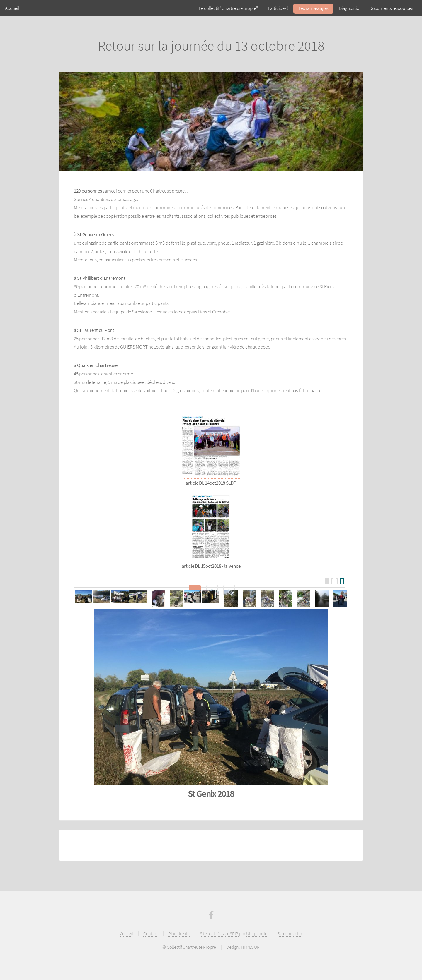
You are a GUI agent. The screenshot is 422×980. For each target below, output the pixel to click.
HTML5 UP (250, 947)
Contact (151, 934)
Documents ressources (391, 8)
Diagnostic (349, 8)
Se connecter (290, 934)
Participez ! (278, 8)
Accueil (12, 8)
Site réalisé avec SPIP (219, 934)
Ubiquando (257, 934)
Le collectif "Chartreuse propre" (228, 8)
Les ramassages (314, 8)
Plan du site (179, 934)
